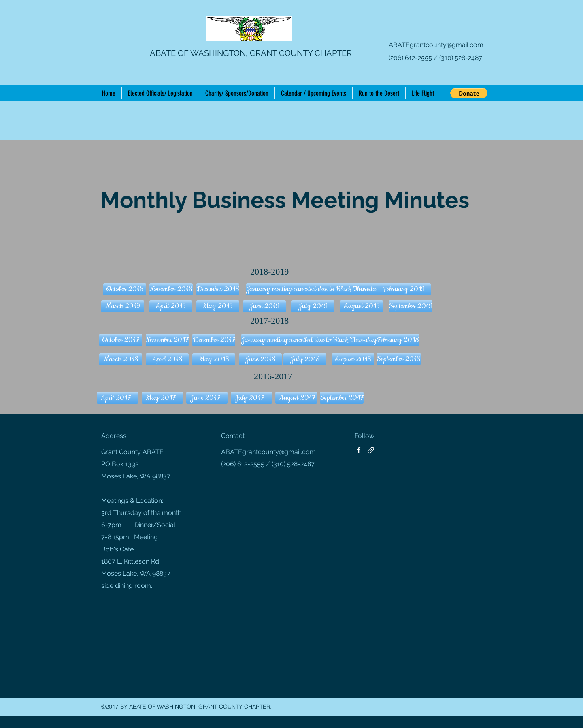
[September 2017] (342, 398)
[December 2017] (214, 340)
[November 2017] (167, 340)
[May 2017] (162, 398)
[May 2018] (214, 359)
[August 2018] (353, 359)
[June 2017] (207, 398)
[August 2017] (296, 398)
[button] (469, 93)
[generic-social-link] (371, 450)
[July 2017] (251, 398)
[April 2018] (167, 359)
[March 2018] (121, 359)
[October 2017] (121, 340)
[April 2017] (117, 398)
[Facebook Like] (404, 81)
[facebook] (359, 450)
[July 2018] (305, 359)
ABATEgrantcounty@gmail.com (436, 45)
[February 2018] (398, 340)
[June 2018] (260, 359)
